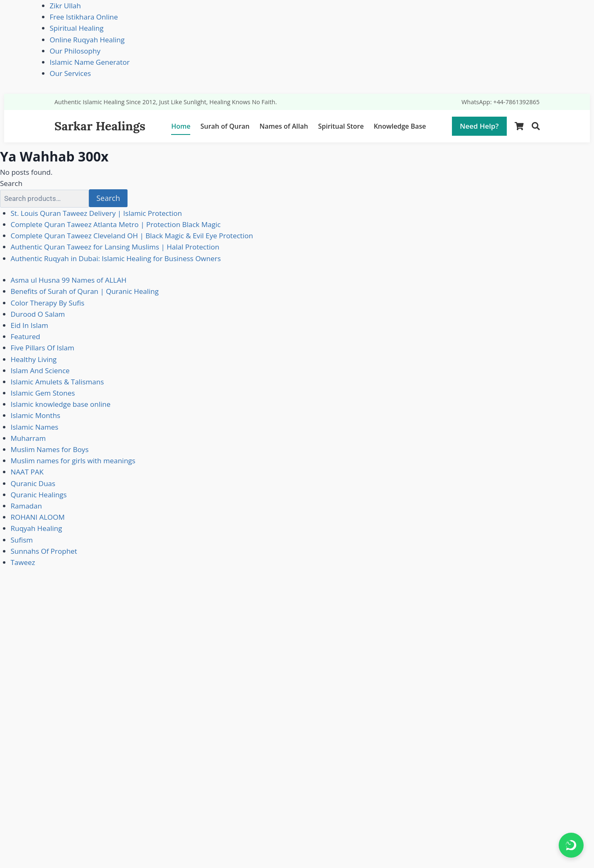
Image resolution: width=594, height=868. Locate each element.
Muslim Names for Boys (50, 449)
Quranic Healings (39, 495)
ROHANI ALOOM (38, 517)
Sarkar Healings (100, 126)
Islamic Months (36, 415)
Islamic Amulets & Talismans (58, 382)
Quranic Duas (33, 483)
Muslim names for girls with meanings (73, 461)
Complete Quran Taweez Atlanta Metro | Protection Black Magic (116, 224)
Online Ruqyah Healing (87, 40)
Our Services (70, 73)
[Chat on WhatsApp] (571, 845)
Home (181, 126)
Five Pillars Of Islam (43, 348)
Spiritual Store (341, 126)
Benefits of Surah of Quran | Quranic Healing (85, 291)
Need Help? (479, 126)
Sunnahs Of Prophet (44, 551)
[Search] (536, 126)
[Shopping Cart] (519, 126)
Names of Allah (284, 126)
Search (11, 183)
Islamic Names (35, 427)
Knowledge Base (400, 126)
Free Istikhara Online (84, 17)
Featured (26, 336)
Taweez (23, 562)
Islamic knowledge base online (61, 404)
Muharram (28, 438)
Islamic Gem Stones (43, 393)
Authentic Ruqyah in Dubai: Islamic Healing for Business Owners (116, 258)
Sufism (22, 540)
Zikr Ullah (65, 6)
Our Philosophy (75, 51)
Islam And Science (40, 370)
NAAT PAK (27, 472)
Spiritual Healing (77, 28)
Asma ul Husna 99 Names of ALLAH (69, 280)
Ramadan (26, 506)
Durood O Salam (38, 314)
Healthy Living (34, 359)
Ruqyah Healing (37, 528)
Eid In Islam (29, 325)
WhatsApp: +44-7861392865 (501, 102)
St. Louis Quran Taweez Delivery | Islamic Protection (96, 213)
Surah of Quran (225, 126)
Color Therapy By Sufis (48, 303)
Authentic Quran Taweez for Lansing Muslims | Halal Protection (115, 247)
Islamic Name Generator (90, 62)
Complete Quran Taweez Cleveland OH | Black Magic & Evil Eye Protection (132, 236)
